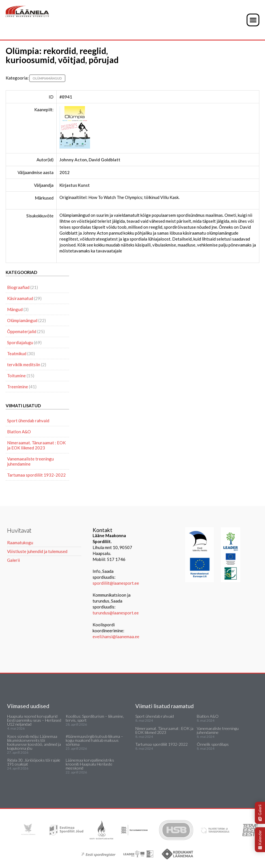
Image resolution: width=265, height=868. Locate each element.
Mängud (15, 309)
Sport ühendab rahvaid (28, 421)
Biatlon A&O (19, 432)
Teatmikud (17, 353)
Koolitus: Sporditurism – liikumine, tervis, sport (95, 718)
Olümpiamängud (47, 78)
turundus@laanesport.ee (116, 613)
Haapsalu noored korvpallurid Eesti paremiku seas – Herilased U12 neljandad (34, 720)
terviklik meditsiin (24, 365)
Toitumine (16, 376)
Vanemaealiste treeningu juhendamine (30, 461)
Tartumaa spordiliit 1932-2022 (36, 475)
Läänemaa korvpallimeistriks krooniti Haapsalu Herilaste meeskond (90, 764)
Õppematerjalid (22, 331)
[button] (253, 20)
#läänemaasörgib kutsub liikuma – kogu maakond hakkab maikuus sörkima (94, 740)
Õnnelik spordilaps (213, 744)
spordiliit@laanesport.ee (116, 583)
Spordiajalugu (20, 342)
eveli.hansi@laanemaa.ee (116, 636)
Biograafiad (18, 287)
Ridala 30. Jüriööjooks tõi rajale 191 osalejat (34, 762)
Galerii (260, 813)
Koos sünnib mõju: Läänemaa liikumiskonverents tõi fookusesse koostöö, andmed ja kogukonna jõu (34, 742)
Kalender (260, 840)
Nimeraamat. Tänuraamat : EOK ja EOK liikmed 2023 (36, 445)
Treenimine (18, 387)
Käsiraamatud (20, 298)
